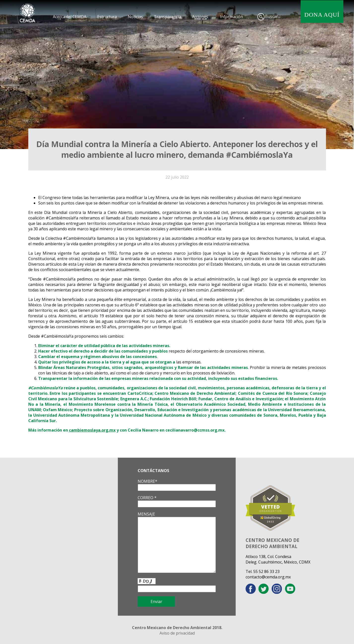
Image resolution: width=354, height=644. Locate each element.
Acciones (200, 17)
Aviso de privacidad (177, 633)
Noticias (135, 17)
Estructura (107, 17)
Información (231, 17)
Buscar (271, 16)
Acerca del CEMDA (70, 17)
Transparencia (167, 17)
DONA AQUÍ (322, 15)
